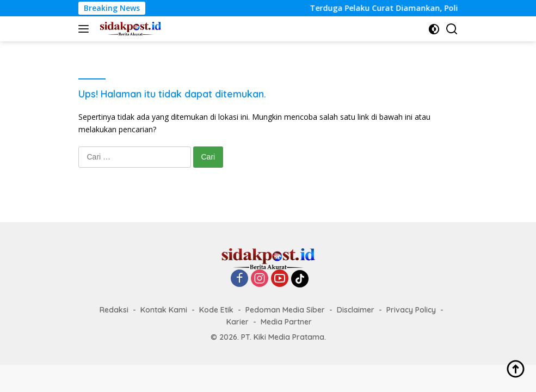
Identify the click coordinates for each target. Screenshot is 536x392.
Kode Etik (216, 310)
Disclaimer (356, 310)
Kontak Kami (164, 310)
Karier (238, 322)
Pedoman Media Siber (285, 310)
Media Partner (286, 322)
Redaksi (114, 310)
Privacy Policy (411, 310)
